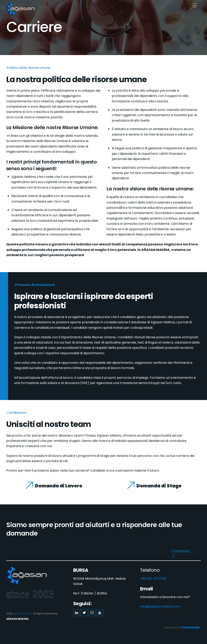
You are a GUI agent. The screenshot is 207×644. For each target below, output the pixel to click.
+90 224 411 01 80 (153, 579)
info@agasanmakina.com (160, 606)
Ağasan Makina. (22, 614)
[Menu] (195, 6)
